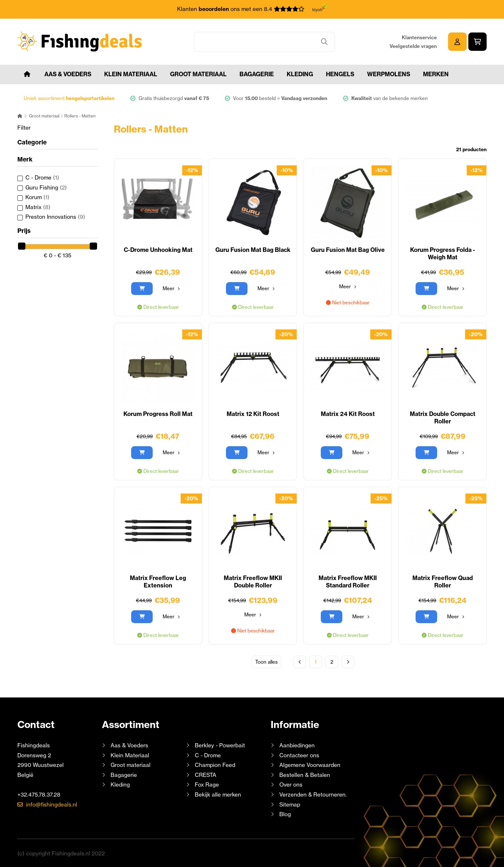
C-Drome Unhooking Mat (158, 249)
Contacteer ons (299, 755)
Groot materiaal (198, 74)
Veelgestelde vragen (413, 46)
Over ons (291, 784)
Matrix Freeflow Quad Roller (442, 581)
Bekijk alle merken (218, 794)
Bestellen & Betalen (305, 775)
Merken (436, 74)
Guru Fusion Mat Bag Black (253, 249)
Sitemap (290, 804)
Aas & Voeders (68, 74)
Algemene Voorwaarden (310, 765)
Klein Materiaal (131, 74)
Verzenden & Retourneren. (313, 794)
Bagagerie (257, 74)
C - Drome (42, 177)
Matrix (38, 207)
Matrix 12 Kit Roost (253, 414)
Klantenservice (419, 37)
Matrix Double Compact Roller (443, 417)
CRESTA (206, 775)
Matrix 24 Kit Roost (348, 414)
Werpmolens (389, 74)
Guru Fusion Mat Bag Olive (348, 249)
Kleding (300, 74)
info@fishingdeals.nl (52, 804)
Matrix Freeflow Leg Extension (158, 581)
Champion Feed (215, 765)
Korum (37, 197)
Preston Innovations (55, 217)
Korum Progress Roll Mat (158, 414)
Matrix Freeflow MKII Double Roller (253, 581)
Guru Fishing (46, 187)
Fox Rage (207, 784)
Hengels (340, 74)
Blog (284, 814)
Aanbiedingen (297, 745)
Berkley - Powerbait (220, 745)
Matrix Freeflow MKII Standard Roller (348, 581)
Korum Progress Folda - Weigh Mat (442, 253)
